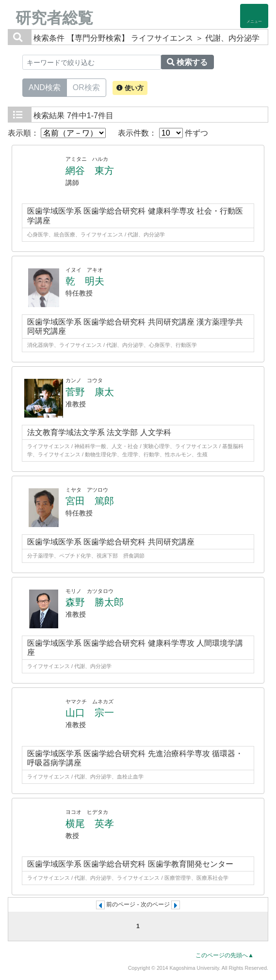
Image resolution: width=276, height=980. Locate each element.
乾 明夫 (85, 281)
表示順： (57, 133)
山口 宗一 (90, 713)
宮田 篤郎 (90, 501)
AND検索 (45, 87)
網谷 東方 (90, 171)
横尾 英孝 (90, 824)
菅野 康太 (90, 392)
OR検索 (86, 87)
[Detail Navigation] (254, 16)
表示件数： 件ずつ (163, 133)
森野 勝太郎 (95, 602)
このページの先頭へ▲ (225, 955)
